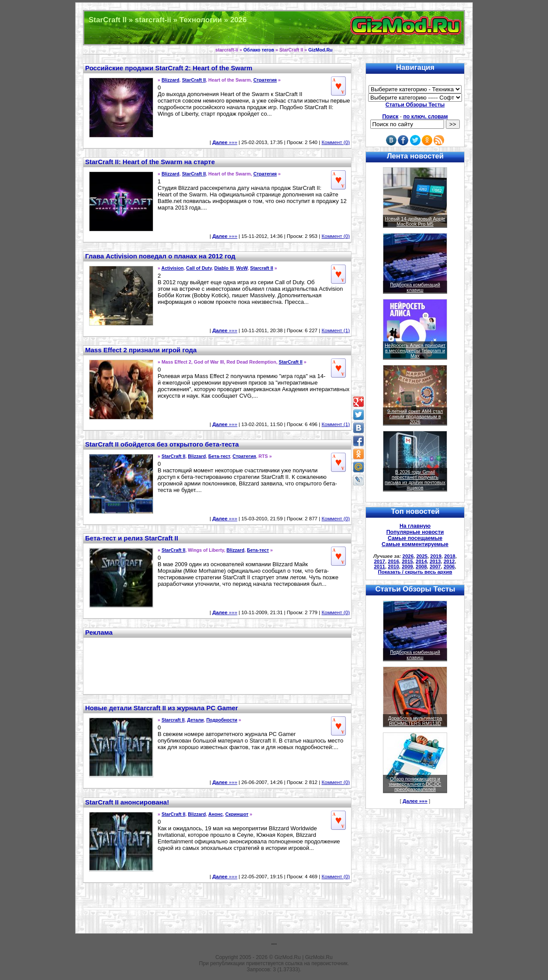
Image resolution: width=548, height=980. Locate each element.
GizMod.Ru (321, 50)
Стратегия (265, 80)
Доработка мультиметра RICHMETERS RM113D (415, 721)
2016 (393, 561)
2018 (450, 556)
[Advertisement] (217, 665)
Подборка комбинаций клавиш (415, 287)
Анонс (215, 814)
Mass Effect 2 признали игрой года (141, 350)
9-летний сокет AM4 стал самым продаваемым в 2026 (415, 416)
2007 (435, 567)
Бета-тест (219, 456)
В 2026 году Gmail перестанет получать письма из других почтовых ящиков (415, 480)
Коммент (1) (336, 330)
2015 (407, 561)
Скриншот (237, 814)
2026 (408, 556)
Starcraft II (262, 268)
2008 (421, 567)
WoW (242, 268)
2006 (449, 567)
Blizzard (171, 80)
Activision (173, 268)
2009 (407, 567)
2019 (436, 556)
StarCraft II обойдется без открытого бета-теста (162, 444)
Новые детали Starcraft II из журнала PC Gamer (162, 708)
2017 (379, 561)
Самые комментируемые (415, 544)
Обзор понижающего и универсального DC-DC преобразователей (415, 784)
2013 (435, 561)
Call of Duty (199, 268)
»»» (225, 142)
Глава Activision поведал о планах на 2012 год (160, 256)
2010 (393, 567)
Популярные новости (415, 532)
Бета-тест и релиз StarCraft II (132, 538)
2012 (449, 561)
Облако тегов (258, 50)
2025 (422, 556)
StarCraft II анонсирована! (127, 802)
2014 (421, 561)
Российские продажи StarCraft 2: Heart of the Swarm (169, 68)
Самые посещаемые (415, 538)
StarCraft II (194, 80)
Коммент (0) (336, 142)
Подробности (222, 720)
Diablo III (224, 268)
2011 (379, 567)
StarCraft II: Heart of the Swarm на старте (150, 162)
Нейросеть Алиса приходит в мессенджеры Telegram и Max (415, 351)
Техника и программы (274, 28)
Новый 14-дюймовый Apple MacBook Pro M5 (415, 221)
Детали (196, 720)
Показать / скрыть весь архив (415, 572)
